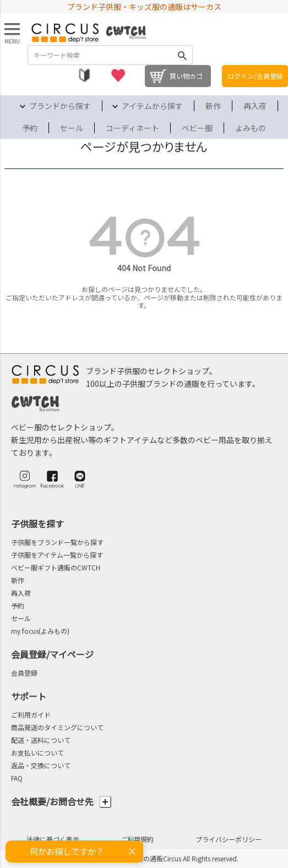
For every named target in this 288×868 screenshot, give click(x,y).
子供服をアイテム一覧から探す (57, 555)
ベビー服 (197, 128)
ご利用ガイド (31, 715)
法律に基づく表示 (53, 839)
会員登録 (24, 673)
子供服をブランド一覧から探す (57, 542)
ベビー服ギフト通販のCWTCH (56, 567)
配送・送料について (41, 740)
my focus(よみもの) (40, 631)
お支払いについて (37, 753)
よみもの (251, 128)
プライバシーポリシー (229, 839)
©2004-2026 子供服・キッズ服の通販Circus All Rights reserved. (144, 858)
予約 (30, 128)
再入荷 (255, 106)
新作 (213, 106)
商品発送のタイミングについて (57, 727)
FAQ (17, 778)
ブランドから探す (60, 106)
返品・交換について (41, 765)
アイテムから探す (152, 106)
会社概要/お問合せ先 (61, 802)
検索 (182, 55)
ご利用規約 (137, 839)
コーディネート (132, 128)
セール (72, 128)
